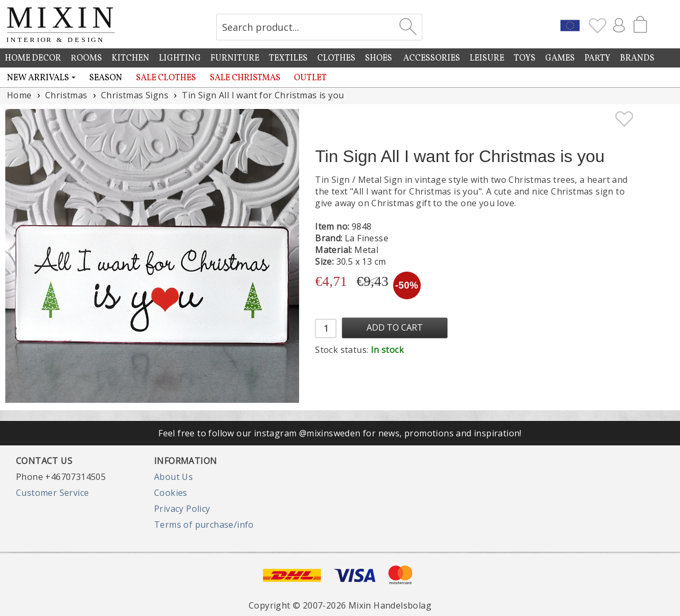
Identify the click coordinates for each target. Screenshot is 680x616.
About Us (173, 477)
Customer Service (52, 493)
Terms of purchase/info (204, 525)
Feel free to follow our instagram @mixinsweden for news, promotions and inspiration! (340, 433)
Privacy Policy (182, 509)
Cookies (171, 493)
